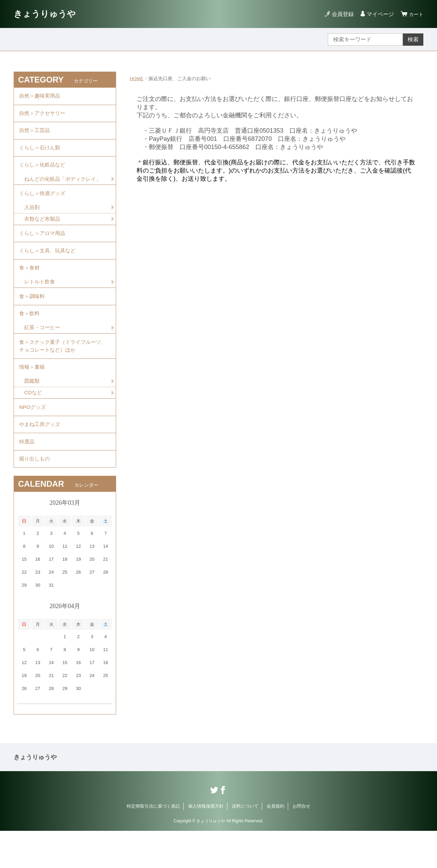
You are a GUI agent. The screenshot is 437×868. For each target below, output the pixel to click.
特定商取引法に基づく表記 (153, 843)
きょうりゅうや (48, 14)
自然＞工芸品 (36, 134)
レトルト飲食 (41, 305)
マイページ (378, 14)
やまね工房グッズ (41, 458)
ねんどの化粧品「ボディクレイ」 (60, 191)
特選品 (27, 476)
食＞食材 (30, 290)
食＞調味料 (33, 320)
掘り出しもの (36, 495)
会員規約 (276, 843)
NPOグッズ (33, 439)
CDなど (34, 423)
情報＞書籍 (33, 396)
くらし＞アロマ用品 (44, 253)
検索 (413, 39)
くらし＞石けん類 (41, 153)
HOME (137, 78)
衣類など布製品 (43, 237)
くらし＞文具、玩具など (49, 271)
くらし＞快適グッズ (44, 210)
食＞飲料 (30, 339)
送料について (245, 843)
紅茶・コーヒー (43, 354)
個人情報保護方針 (206, 843)
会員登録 (341, 14)
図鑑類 (32, 411)
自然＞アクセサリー (44, 115)
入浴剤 (32, 225)
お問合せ (301, 843)
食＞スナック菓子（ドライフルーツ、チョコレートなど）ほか (60, 374)
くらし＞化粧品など (44, 172)
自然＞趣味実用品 (41, 97)
